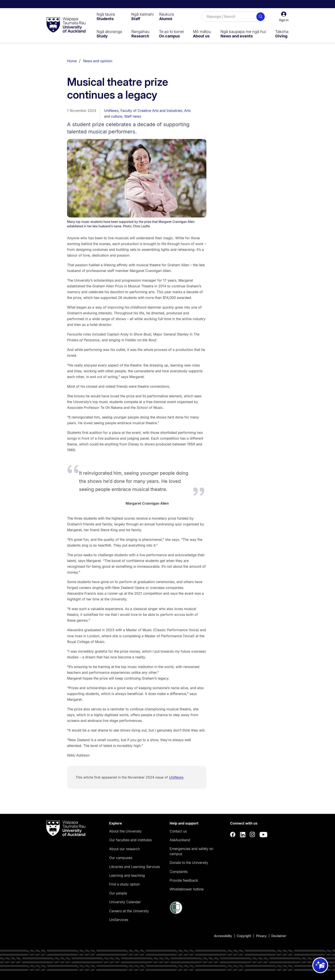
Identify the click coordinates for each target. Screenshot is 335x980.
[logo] (66, 25)
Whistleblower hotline (187, 889)
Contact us (178, 831)
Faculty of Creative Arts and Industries (151, 111)
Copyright (244, 936)
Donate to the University (189, 863)
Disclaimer (279, 936)
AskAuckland (180, 840)
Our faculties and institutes (130, 840)
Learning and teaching (127, 875)
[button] (284, 17)
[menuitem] (106, 16)
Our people (118, 893)
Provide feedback (184, 880)
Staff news (133, 116)
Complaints (179, 872)
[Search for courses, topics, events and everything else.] (234, 17)
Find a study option (124, 884)
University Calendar (125, 902)
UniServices (119, 920)
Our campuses (121, 858)
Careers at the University (129, 911)
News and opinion (98, 61)
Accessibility (223, 936)
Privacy (261, 936)
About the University (125, 831)
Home (72, 61)
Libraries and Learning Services (134, 867)
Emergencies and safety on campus (191, 851)
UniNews (111, 111)
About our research (124, 849)
